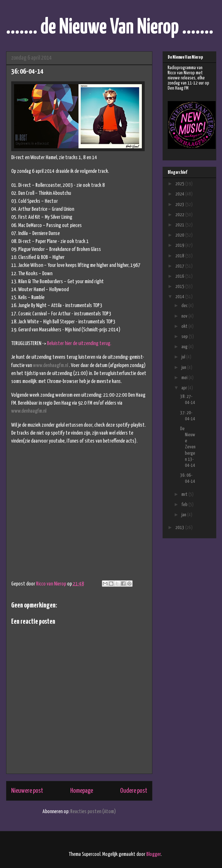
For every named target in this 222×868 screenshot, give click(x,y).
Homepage (82, 791)
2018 (180, 256)
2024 (180, 194)
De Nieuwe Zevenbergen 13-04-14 (188, 447)
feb (185, 505)
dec (185, 306)
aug (185, 347)
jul (184, 357)
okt (185, 326)
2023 (180, 205)
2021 (180, 225)
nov (185, 316)
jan (184, 515)
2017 (180, 266)
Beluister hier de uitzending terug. (79, 344)
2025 (180, 184)
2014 (180, 297)
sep (185, 337)
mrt (185, 494)
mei (185, 378)
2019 (180, 245)
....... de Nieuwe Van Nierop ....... (110, 28)
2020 (180, 235)
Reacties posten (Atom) (93, 812)
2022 (180, 215)
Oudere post (134, 791)
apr (185, 388)
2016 (180, 276)
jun (184, 368)
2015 (180, 287)
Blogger (153, 854)
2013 (180, 528)
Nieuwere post (27, 791)
